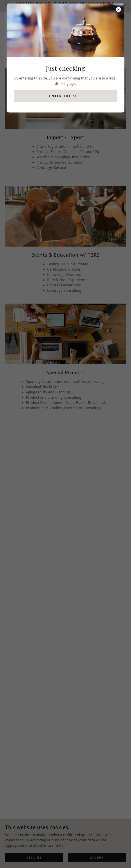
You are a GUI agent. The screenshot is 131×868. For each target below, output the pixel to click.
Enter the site (66, 96)
